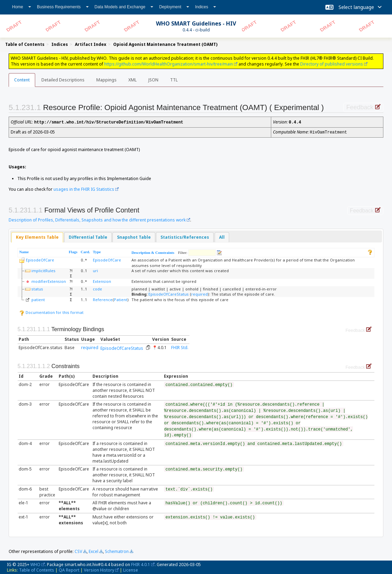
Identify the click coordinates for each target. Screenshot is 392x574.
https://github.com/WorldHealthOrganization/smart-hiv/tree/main (169, 64)
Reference (103, 299)
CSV (78, 551)
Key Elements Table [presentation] (37, 236)
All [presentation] (222, 236)
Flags (73, 251)
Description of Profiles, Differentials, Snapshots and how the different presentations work (97, 219)
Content (22, 80)
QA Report (69, 569)
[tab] (37, 237)
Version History (99, 569)
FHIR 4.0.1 (141, 564)
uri (95, 270)
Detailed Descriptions (63, 80)
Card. (85, 251)
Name (24, 251)
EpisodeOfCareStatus (169, 293)
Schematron (117, 551)
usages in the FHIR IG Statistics (84, 189)
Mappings (106, 80)
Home (22, 7)
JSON (153, 80)
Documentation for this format (51, 312)
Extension (102, 281)
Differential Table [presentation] (88, 236)
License (131, 569)
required (199, 293)
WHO (35, 564)
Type (97, 251)
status (37, 288)
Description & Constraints (153, 252)
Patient (121, 299)
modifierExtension (49, 281)
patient (38, 299)
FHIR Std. (180, 347)
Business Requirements (63, 7)
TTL (174, 80)
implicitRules (43, 270)
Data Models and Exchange (124, 7)
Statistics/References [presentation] (185, 236)
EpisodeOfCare (40, 259)
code (97, 288)
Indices (205, 7)
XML (133, 80)
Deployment (174, 7)
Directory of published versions (332, 64)
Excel (94, 551)
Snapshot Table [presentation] (134, 236)
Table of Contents (37, 569)
